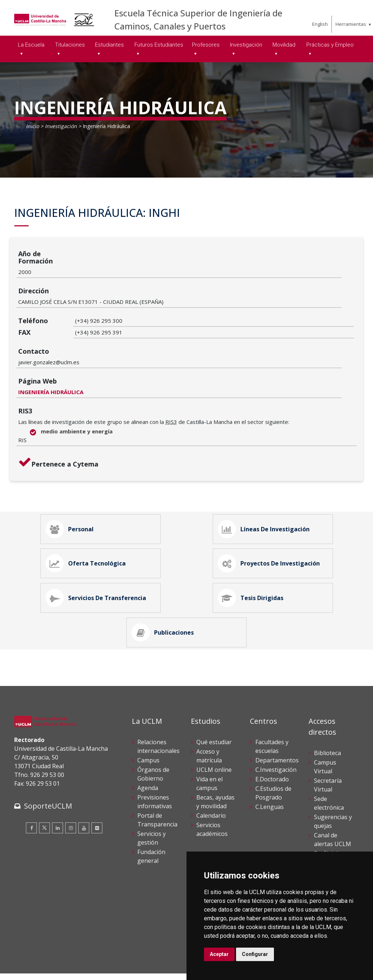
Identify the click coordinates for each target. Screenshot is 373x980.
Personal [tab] (72, 476)
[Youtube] (84, 797)
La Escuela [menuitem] (31, 45)
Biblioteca (327, 722)
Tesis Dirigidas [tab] (254, 558)
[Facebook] (31, 797)
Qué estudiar (214, 711)
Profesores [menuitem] (206, 45)
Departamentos (277, 729)
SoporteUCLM (48, 775)
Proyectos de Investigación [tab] (272, 517)
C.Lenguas (270, 776)
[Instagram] (71, 797)
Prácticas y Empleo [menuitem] (330, 45)
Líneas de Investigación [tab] (267, 476)
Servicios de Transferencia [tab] (99, 558)
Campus (148, 729)
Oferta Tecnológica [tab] (89, 517)
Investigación (61, 126)
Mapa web (98, 969)
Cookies (55, 961)
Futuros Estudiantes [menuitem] (159, 45)
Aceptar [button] (219, 954)
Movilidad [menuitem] (284, 45)
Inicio (32, 126)
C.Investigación (276, 739)
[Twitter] (44, 797)
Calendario (211, 785)
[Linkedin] (58, 797)
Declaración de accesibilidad (47, 969)
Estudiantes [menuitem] (109, 45)
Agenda (148, 757)
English (320, 24)
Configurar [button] (255, 954)
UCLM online (214, 739)
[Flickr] (97, 797)
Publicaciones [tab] (166, 598)
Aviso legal (27, 961)
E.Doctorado (272, 748)
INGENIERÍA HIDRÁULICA (108, 336)
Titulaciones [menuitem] (70, 45)
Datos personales (91, 961)
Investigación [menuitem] (246, 45)
